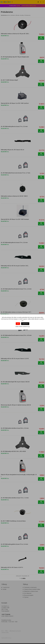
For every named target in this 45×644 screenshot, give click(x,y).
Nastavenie (25, 324)
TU (29, 327)
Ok (18, 324)
